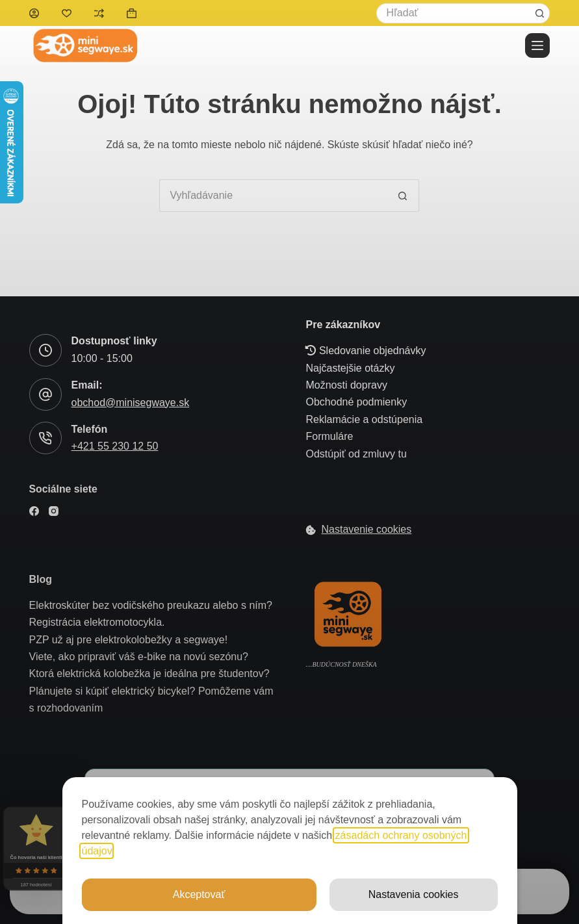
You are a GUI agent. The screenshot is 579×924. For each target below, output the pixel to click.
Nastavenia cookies (414, 894)
